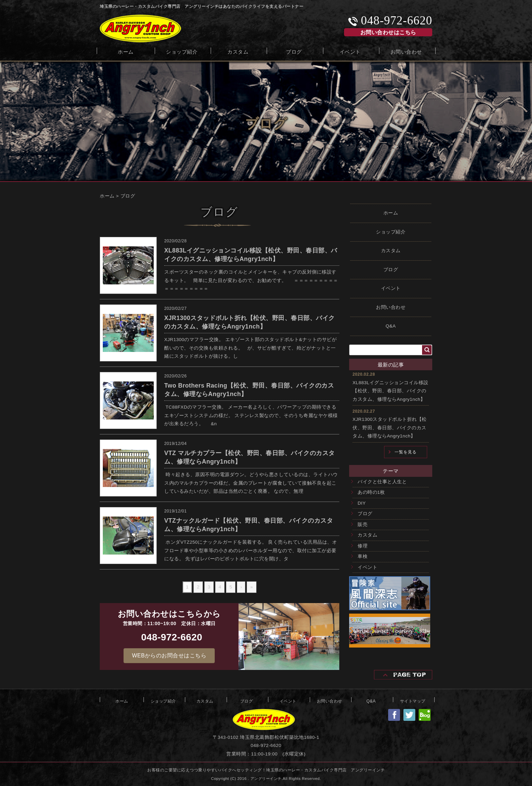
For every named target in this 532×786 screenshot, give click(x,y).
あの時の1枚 (371, 492)
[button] (169, 656)
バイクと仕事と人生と (382, 482)
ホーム (126, 51)
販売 (363, 525)
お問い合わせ (406, 51)
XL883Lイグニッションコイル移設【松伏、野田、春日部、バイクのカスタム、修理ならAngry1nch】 (391, 391)
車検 (363, 556)
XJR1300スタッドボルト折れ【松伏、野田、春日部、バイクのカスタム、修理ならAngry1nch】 (390, 428)
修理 (363, 546)
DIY (362, 503)
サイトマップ (413, 700)
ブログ (294, 51)
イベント (350, 51)
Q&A (391, 326)
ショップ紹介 (182, 51)
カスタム (238, 51)
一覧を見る (406, 452)
